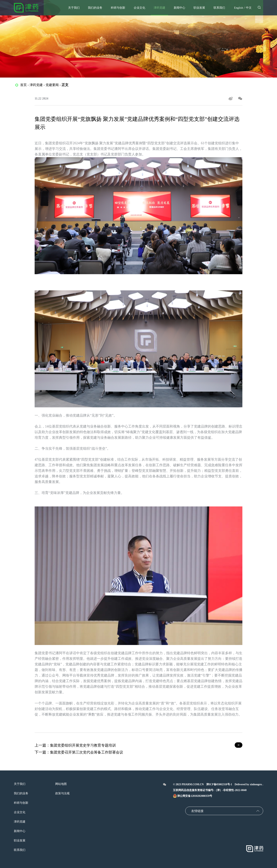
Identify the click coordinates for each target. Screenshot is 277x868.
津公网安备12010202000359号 (193, 796)
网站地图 (62, 784)
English (238, 8)
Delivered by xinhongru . (249, 784)
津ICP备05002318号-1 (219, 784)
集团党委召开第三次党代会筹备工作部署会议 (88, 752)
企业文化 (20, 812)
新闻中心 (20, 831)
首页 (24, 85)
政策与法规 (64, 793)
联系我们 (20, 850)
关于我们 (20, 784)
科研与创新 (22, 803)
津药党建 (37, 85)
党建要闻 (54, 85)
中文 (249, 8)
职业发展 (20, 840)
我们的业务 (22, 793)
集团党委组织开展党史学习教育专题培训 (85, 745)
